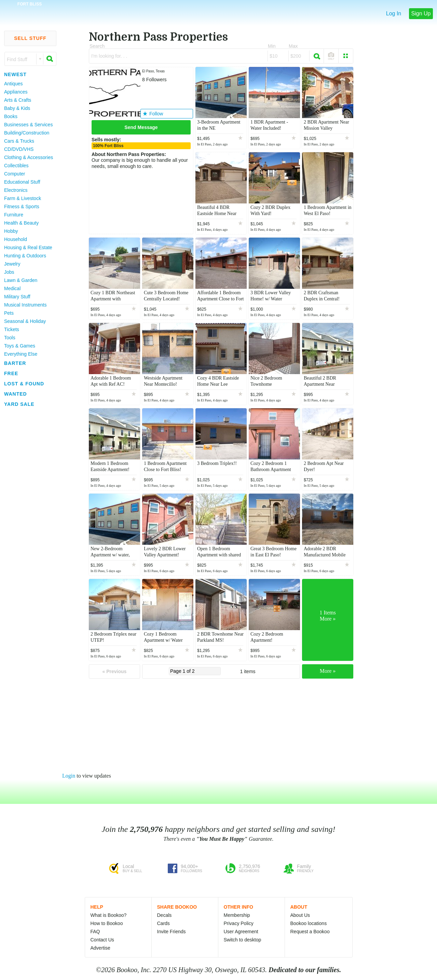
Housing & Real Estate (28, 247)
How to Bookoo (107, 923)
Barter (15, 363)
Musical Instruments (25, 305)
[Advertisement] (27, 512)
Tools (10, 338)
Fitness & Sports (22, 207)
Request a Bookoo (310, 932)
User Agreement (241, 932)
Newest (15, 74)
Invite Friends (172, 932)
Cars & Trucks (19, 141)
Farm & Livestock (23, 198)
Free (11, 373)
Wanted (16, 394)
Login (69, 776)
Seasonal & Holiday (25, 321)
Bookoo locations (309, 923)
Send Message (141, 127)
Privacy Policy (239, 923)
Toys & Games (20, 346)
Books (11, 116)
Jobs (9, 272)
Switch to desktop (243, 940)
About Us (300, 915)
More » (328, 671)
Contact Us (102, 940)
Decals (165, 915)
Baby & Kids (17, 108)
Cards (163, 923)
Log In (394, 13)
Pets (9, 313)
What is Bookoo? (109, 915)
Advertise (100, 948)
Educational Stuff (22, 182)
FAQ (95, 932)
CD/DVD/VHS (19, 149)
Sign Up (421, 13)
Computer (15, 174)
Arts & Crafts (18, 100)
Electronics (16, 190)
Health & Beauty (21, 223)
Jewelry (12, 264)
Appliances (16, 92)
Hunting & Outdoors (25, 256)
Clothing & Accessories (29, 157)
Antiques (13, 84)
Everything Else (21, 354)
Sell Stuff (30, 38)
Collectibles (16, 166)
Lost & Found (24, 384)
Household (16, 239)
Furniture (14, 215)
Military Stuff (17, 297)
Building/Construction (27, 133)
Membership (237, 915)
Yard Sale (19, 404)
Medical (12, 288)
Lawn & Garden (21, 280)
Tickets (12, 329)
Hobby (11, 231)
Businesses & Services (28, 125)
